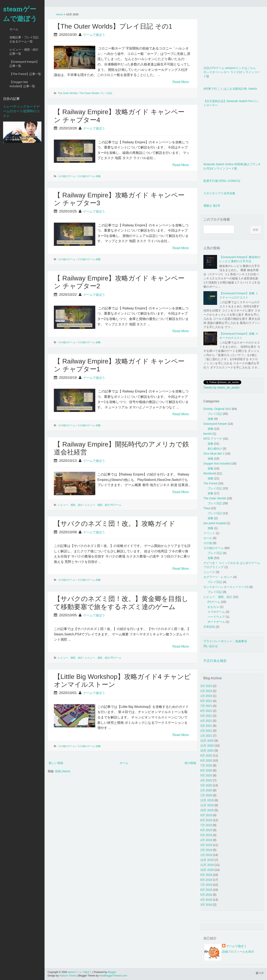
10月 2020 (207, 751)
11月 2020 (207, 746)
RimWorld (210, 473)
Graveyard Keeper (215, 424)
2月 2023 (206, 691)
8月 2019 (206, 820)
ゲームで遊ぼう (94, 35)
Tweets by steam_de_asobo (221, 387)
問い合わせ (211, 646)
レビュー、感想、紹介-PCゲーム (103, 505)
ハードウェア (216, 617)
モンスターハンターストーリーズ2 (226, 587)
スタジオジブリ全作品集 (219, 193)
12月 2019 (207, 800)
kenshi (208, 434)
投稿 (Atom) (63, 771)
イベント (209, 533)
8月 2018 (206, 880)
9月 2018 (206, 875)
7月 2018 (206, 885)
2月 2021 (206, 731)
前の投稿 (190, 763)
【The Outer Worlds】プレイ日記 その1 (113, 26)
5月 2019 (206, 835)
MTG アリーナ (213, 439)
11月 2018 (207, 865)
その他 (208, 543)
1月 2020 (206, 795)
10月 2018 (207, 870)
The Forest (210, 483)
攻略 (210, 419)
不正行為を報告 (215, 661)
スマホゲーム (216, 612)
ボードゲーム (216, 622)
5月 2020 (206, 775)
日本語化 (209, 627)
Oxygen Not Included (217, 463)
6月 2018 (206, 890)
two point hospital (215, 523)
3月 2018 (206, 905)
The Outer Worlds (68, 93)
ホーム (14, 29)
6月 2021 (206, 711)
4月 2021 (206, 721)
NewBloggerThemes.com (113, 976)
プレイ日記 (215, 414)
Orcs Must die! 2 (214, 454)
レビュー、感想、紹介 (70, 505)
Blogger (112, 972)
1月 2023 (206, 696)
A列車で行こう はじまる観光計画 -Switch (230, 89)
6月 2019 (206, 830)
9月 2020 (206, 756)
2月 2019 (206, 850)
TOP (260, 973)
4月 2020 (206, 780)
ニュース (209, 572)
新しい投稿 (56, 763)
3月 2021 (206, 726)
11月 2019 (207, 805)
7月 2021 (206, 706)
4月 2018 (206, 900)
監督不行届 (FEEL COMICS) (222, 181)
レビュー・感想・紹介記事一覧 (24, 52)
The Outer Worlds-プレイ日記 (96, 93)
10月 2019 (207, 810)
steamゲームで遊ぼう (20, 14)
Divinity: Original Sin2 (217, 409)
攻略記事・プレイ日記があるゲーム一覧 (24, 39)
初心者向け (215, 449)
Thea (207, 508)
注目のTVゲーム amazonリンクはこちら (230, 68)
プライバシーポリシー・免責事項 (225, 641)
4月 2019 (206, 840)
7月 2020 (206, 765)
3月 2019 (206, 845)
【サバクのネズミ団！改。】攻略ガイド (115, 524)
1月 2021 (206, 736)
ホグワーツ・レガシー (218, 577)
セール (208, 538)
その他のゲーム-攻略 (89, 176)
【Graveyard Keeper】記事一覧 (24, 64)
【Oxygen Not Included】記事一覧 (22, 84)
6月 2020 (206, 770)
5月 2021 (206, 716)
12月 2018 (207, 860)
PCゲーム (214, 602)
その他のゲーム (67, 176)
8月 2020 (206, 760)
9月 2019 (206, 815)
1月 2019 (206, 855)
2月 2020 (206, 790)
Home (60, 14)
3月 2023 (206, 686)
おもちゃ (213, 607)
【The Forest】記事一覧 (25, 74)
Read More (181, 82)
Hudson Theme (68, 976)
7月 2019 (206, 825)
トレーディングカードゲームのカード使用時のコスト (21, 111)
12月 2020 (207, 741)
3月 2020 (206, 785)
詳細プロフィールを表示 (238, 952)
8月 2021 (206, 701)
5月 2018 (206, 895)
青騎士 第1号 (212, 206)
